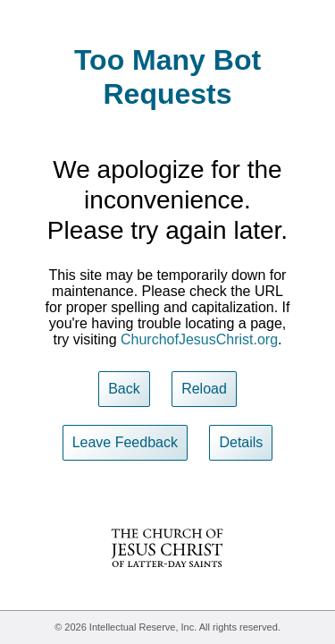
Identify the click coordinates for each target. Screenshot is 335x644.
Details (241, 442)
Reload (204, 389)
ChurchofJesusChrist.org (199, 339)
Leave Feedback (125, 442)
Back (124, 389)
